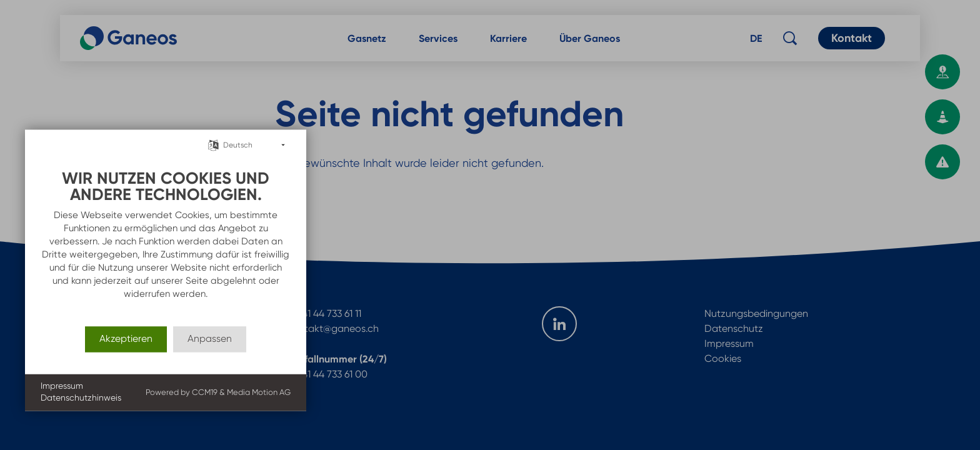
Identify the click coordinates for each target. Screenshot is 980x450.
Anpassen (210, 339)
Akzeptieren (126, 339)
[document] (166, 236)
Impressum (62, 386)
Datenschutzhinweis (81, 398)
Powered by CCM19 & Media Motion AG (218, 392)
